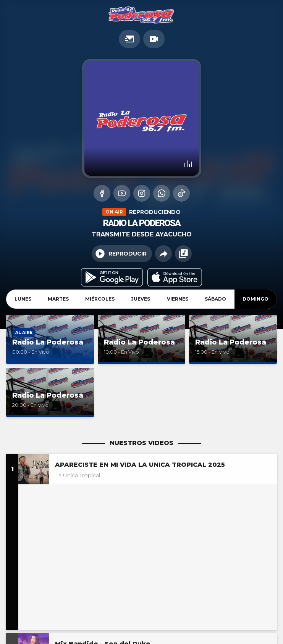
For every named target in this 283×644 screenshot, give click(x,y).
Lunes (23, 299)
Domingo (256, 299)
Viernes (178, 299)
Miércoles (100, 299)
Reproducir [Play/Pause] (121, 254)
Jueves (141, 299)
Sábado (215, 299)
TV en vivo (154, 39)
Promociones (129, 39)
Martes (58, 299)
